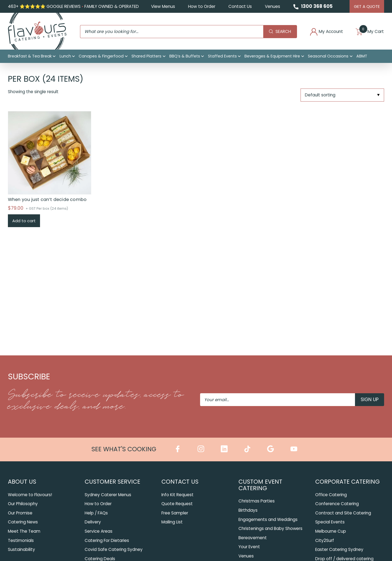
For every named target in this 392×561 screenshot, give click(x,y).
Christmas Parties (257, 501)
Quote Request (177, 503)
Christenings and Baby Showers (271, 528)
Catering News (23, 522)
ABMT (362, 58)
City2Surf (325, 540)
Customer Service (112, 481)
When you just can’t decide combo (47, 200)
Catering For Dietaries (107, 540)
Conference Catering (337, 503)
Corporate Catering (347, 481)
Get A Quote (367, 6)
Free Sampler (175, 513)
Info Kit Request (177, 494)
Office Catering (331, 494)
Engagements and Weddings (268, 519)
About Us (22, 481)
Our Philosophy (23, 503)
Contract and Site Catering (343, 513)
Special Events (330, 522)
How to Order (200, 7)
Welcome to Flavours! (30, 494)
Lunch (65, 58)
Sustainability (22, 549)
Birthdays (248, 510)
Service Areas (99, 531)
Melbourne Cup (331, 531)
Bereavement (253, 537)
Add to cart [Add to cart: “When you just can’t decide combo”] (24, 221)
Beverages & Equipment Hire (272, 58)
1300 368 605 (316, 7)
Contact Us (238, 7)
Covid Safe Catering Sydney (114, 549)
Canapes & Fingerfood (101, 58)
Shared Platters (146, 58)
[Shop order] (342, 96)
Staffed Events (222, 58)
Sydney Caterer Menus (108, 494)
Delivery (93, 522)
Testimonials (21, 540)
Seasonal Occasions (328, 58)
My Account (320, 33)
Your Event (249, 546)
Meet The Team (24, 531)
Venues (271, 7)
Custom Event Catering (260, 484)
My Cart (368, 33)
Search (271, 32)
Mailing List (172, 522)
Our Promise (20, 513)
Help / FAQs (96, 513)
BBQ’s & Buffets (185, 58)
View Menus (161, 7)
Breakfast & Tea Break (30, 58)
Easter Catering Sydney (339, 549)
